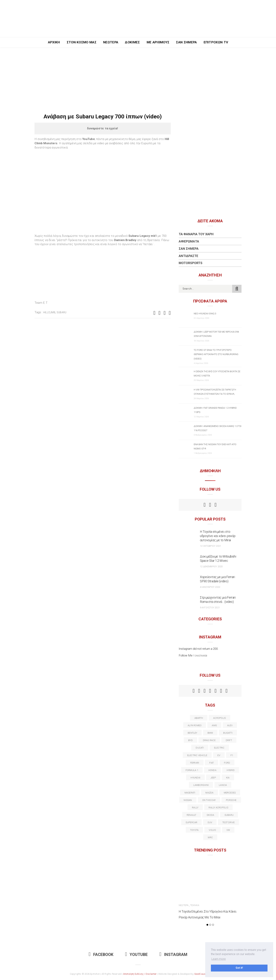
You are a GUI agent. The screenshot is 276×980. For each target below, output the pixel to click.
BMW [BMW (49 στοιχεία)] (210, 733)
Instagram (173, 955)
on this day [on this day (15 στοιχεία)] (209, 800)
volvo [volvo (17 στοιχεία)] (212, 830)
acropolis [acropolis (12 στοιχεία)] (219, 718)
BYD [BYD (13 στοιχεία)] (190, 740)
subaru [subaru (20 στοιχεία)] (229, 815)
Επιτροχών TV (216, 42)
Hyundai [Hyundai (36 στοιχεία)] (195, 778)
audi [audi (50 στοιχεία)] (230, 725)
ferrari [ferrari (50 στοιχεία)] (195, 763)
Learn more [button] (219, 959)
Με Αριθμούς (158, 42)
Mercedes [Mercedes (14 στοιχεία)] (230, 793)
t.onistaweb (200, 656)
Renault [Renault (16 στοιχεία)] (192, 815)
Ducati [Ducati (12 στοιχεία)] (200, 748)
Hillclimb (49, 312)
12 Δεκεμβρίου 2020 (211, 566)
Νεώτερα (111, 42)
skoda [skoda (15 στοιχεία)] (210, 815)
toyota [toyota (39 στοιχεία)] (194, 830)
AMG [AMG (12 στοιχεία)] (214, 725)
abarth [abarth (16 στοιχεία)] (199, 718)
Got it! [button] (239, 968)
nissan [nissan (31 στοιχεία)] (188, 800)
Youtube (136, 955)
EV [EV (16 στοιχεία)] (219, 755)
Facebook (101, 955)
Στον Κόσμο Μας (82, 42)
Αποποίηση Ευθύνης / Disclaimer (140, 974)
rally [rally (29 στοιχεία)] (195, 808)
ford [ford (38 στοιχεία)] (227, 763)
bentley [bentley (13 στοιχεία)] (192, 733)
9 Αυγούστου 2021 (210, 608)
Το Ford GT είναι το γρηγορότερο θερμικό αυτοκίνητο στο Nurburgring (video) (216, 354)
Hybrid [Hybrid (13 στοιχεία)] (231, 770)
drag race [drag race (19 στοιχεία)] (209, 740)
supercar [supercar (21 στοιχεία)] (192, 822)
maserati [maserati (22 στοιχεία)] (190, 793)
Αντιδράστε (188, 256)
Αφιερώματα (189, 241)
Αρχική (54, 42)
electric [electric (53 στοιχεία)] (219, 748)
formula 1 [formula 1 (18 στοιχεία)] (192, 770)
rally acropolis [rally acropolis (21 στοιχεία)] (218, 808)
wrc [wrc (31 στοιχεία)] (210, 837)
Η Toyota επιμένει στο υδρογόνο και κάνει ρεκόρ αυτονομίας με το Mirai (218, 536)
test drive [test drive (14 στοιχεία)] (228, 822)
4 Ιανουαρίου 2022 (210, 587)
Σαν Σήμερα (186, 42)
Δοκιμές (132, 42)
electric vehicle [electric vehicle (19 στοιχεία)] (197, 755)
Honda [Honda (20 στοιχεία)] (212, 770)
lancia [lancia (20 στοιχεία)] (223, 785)
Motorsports (191, 263)
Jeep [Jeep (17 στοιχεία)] (213, 778)
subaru (61, 312)
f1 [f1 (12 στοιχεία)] (232, 755)
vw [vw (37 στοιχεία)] (228, 830)
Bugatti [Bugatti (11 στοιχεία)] (228, 733)
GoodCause (200, 974)
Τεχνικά (195, 905)
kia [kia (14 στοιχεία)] (228, 778)
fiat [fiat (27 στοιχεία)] (212, 763)
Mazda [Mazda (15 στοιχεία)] (209, 793)
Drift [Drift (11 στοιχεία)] (229, 740)
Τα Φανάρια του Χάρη (196, 234)
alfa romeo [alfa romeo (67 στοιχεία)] (195, 725)
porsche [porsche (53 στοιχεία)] (231, 800)
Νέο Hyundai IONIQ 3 (205, 314)
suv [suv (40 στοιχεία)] (210, 822)
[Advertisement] (138, 74)
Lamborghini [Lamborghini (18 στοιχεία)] (201, 785)
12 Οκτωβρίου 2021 (210, 546)
